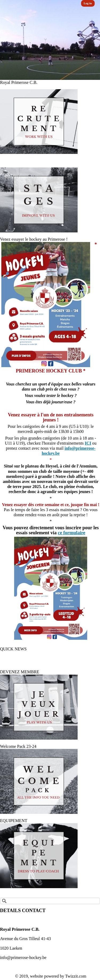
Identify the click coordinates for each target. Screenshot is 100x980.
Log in (88, 3)
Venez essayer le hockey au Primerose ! (34, 239)
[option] (50, 40)
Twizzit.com (76, 976)
